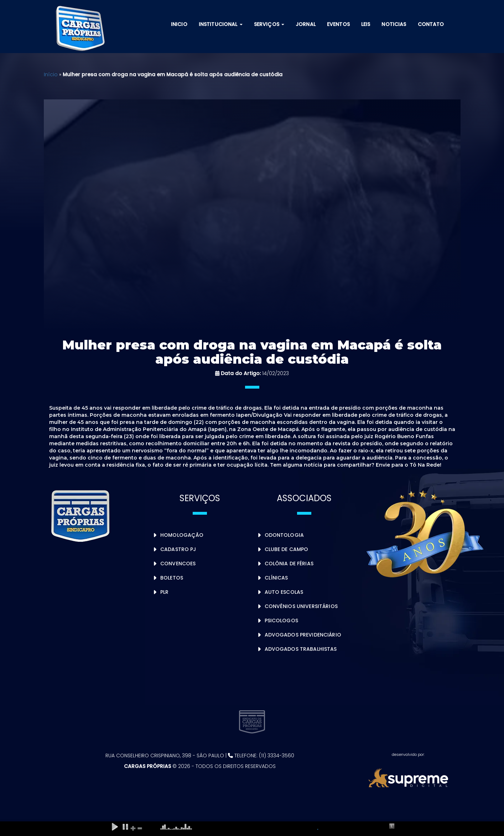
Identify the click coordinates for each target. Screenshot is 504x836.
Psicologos (281, 620)
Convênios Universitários (301, 606)
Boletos (172, 578)
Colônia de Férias (289, 564)
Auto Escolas (284, 592)
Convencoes (178, 564)
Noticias (394, 24)
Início (51, 74)
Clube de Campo (287, 549)
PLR (164, 592)
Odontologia (284, 535)
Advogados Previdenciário (303, 635)
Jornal (306, 24)
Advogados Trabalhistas (301, 649)
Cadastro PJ (178, 549)
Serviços (269, 24)
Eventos (338, 24)
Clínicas (276, 578)
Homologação (182, 535)
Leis (366, 24)
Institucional (221, 24)
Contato (431, 24)
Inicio (179, 24)
